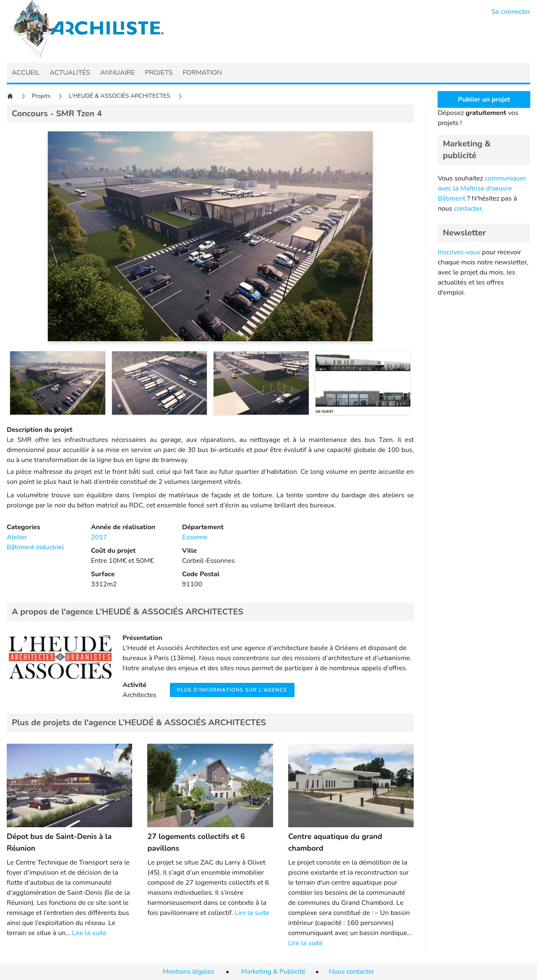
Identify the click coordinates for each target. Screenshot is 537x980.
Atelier (17, 537)
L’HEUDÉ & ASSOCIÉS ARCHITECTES (119, 96)
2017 (99, 537)
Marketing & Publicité (273, 972)
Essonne (195, 537)
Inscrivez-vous (459, 252)
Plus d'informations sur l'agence (232, 690)
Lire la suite (89, 933)
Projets (41, 96)
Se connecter (511, 12)
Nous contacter (352, 972)
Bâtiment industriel (35, 547)
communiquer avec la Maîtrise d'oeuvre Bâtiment (482, 188)
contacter (468, 209)
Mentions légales (188, 972)
